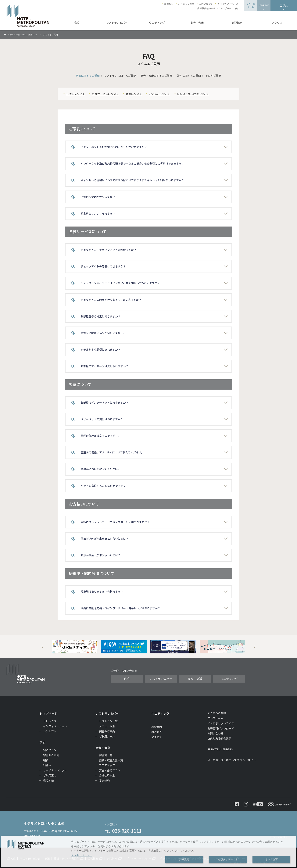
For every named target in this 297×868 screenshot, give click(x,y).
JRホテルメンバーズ (228, 4)
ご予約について (76, 94)
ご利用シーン (107, 736)
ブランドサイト (251, 6)
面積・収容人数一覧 (111, 760)
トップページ (48, 713)
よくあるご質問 (186, 4)
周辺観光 (237, 23)
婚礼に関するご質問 (189, 76)
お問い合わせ (206, 4)
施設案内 (169, 4)
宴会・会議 (197, 23)
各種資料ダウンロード (221, 728)
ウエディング (157, 23)
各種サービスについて (105, 94)
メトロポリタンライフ (221, 723)
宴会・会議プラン (110, 770)
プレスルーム (215, 718)
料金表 (47, 765)
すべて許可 (272, 859)
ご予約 (284, 5)
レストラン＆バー (117, 23)
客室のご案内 (51, 755)
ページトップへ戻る (278, 837)
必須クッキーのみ (228, 859)
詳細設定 (184, 859)
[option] (75, 647)
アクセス (277, 23)
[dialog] (148, 851)
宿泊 (77, 23)
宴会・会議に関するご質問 (156, 76)
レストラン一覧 (108, 721)
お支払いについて (159, 94)
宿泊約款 (48, 780)
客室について (134, 94)
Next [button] (255, 647)
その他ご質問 (213, 76)
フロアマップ (107, 765)
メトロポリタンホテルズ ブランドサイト (232, 760)
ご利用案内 (50, 775)
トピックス (50, 721)
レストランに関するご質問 (120, 76)
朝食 (46, 760)
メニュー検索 (107, 726)
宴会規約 (104, 780)
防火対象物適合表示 (219, 738)
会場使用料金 (107, 775)
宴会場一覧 (106, 755)
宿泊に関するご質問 (88, 76)
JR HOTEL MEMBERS (220, 749)
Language (264, 5)
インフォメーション (55, 726)
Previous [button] (42, 647)
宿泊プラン (50, 750)
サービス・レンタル (55, 770)
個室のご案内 (107, 731)
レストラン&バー (107, 713)
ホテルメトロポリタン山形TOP (22, 34)
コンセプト (50, 731)
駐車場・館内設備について (193, 94)
